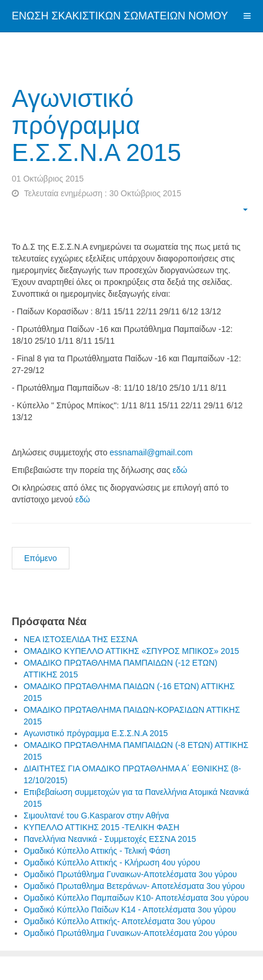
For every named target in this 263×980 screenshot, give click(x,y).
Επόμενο (41, 558)
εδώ (180, 470)
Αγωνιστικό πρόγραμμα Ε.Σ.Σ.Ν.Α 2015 (96, 125)
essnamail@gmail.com (151, 452)
